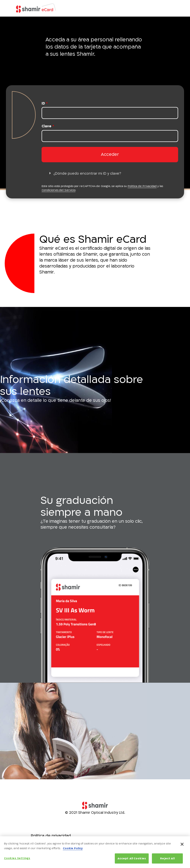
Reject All (167, 860)
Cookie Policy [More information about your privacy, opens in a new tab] (73, 850)
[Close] (182, 846)
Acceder (110, 154)
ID (45, 103)
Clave (48, 126)
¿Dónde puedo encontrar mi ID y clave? (87, 174)
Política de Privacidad (142, 186)
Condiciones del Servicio (59, 190)
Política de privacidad (51, 836)
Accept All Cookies (132, 860)
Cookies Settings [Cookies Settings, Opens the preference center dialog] (17, 860)
